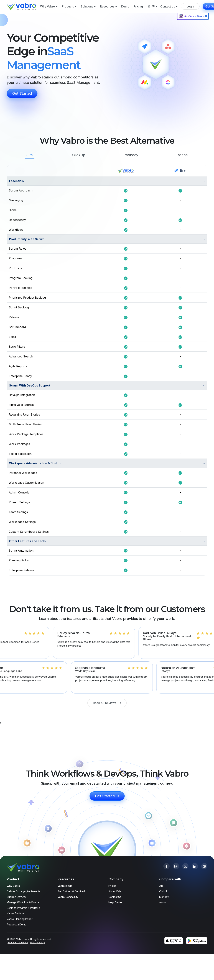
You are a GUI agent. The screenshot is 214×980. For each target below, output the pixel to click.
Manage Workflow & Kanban (24, 902)
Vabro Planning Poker (20, 919)
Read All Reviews (107, 703)
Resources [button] (109, 6)
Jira (161, 886)
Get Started (22, 93)
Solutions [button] (88, 6)
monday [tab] (131, 155)
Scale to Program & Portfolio (23, 908)
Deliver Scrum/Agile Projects (24, 891)
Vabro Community (68, 897)
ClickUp (164, 891)
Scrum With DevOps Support (30, 385)
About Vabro (116, 891)
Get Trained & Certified (71, 891)
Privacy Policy (38, 942)
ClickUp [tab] (79, 155)
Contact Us (115, 897)
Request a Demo (17, 924)
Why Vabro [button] (49, 6)
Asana (163, 902)
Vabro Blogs (65, 886)
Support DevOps (17, 897)
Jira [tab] (30, 155)
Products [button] (69, 6)
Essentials (16, 181)
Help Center (116, 902)
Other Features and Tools (27, 541)
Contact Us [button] (169, 6)
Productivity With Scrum (27, 239)
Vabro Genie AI (16, 913)
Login (190, 6)
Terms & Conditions (18, 942)
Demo (125, 6)
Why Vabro (13, 886)
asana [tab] (183, 155)
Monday (164, 897)
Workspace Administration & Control (35, 463)
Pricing (138, 6)
